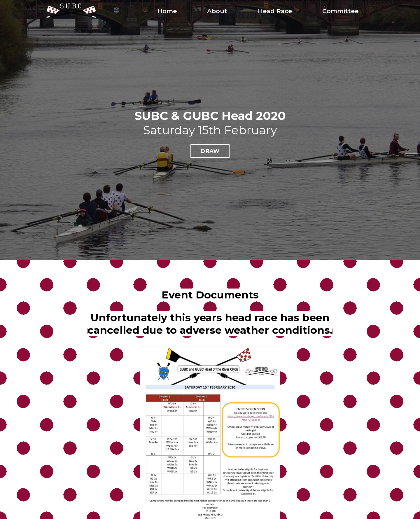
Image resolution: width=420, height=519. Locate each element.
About (217, 11)
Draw (210, 151)
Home (167, 11)
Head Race (275, 11)
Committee (340, 11)
